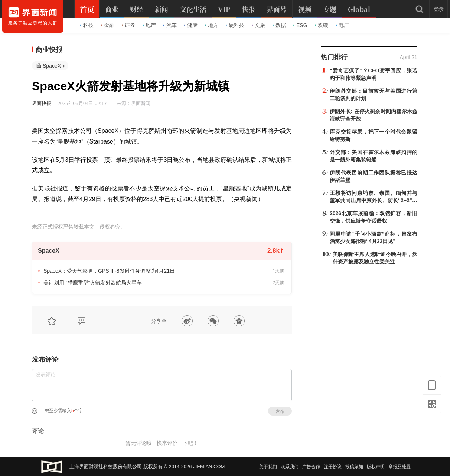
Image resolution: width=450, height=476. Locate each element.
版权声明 (376, 467)
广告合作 (311, 467)
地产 (149, 25)
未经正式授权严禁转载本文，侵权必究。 (79, 227)
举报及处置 (400, 467)
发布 (280, 411)
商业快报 (49, 50)
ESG (300, 25)
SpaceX (52, 66)
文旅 (258, 25)
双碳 (322, 25)
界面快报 (42, 103)
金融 (108, 25)
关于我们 (268, 467)
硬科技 (235, 25)
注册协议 (333, 467)
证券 (128, 25)
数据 (279, 25)
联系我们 (290, 467)
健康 (191, 25)
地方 (212, 25)
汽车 (170, 25)
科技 (87, 25)
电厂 (342, 25)
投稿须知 (354, 467)
